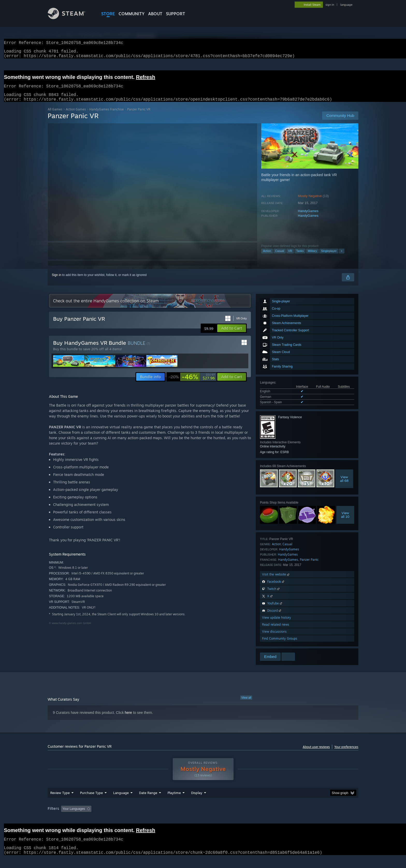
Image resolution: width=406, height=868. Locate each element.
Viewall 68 (344, 485)
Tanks (300, 257)
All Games (55, 115)
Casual (280, 257)
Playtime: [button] (166, 819)
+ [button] (342, 257)
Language (121, 803)
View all (246, 704)
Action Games (76, 115)
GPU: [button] (291, 819)
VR (290, 257)
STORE (108, 14)
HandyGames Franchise (107, 115)
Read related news (276, 631)
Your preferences (346, 753)
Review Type (60, 803)
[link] (192, 383)
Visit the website (276, 581)
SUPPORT (176, 14)
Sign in (57, 281)
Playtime (174, 803)
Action (267, 257)
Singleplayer (329, 257)
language (346, 5)
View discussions (274, 638)
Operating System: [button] (247, 819)
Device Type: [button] (313, 819)
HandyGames (308, 217)
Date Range (148, 803)
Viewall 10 (345, 521)
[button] (232, 334)
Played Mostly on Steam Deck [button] (203, 819)
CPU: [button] (273, 819)
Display (197, 803)
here (128, 719)
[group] (203, 819)
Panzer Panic (309, 566)
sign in (330, 5)
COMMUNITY (132, 14)
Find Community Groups (280, 645)
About (155, 14)
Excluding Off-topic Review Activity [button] (126, 819)
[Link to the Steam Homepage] (70, 18)
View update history (277, 624)
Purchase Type (91, 803)
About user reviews (316, 753)
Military (312, 257)
